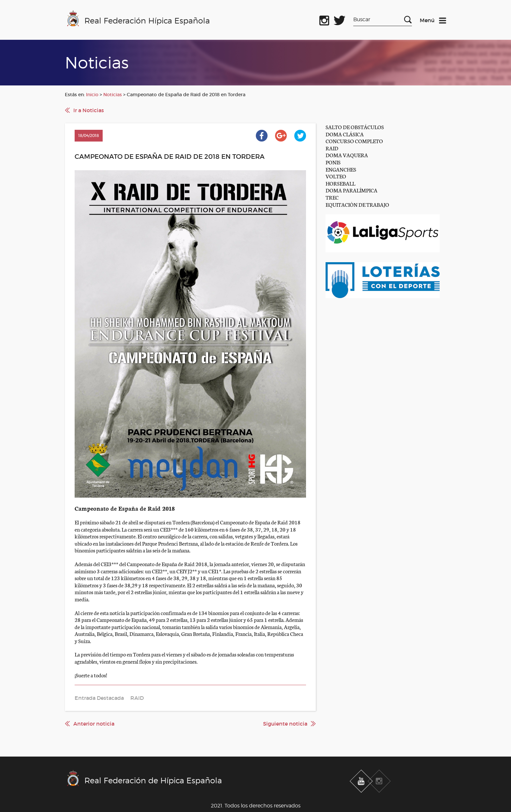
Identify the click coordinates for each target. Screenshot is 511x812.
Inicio (92, 95)
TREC (332, 197)
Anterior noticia (94, 724)
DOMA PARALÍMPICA (351, 190)
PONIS (333, 162)
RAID (332, 148)
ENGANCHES (341, 169)
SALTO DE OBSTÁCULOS (355, 127)
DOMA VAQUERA (347, 155)
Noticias (113, 95)
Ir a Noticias (89, 110)
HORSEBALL (340, 183)
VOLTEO (336, 176)
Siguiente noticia (285, 724)
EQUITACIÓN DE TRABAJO (357, 204)
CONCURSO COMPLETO (354, 141)
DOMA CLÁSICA (345, 134)
